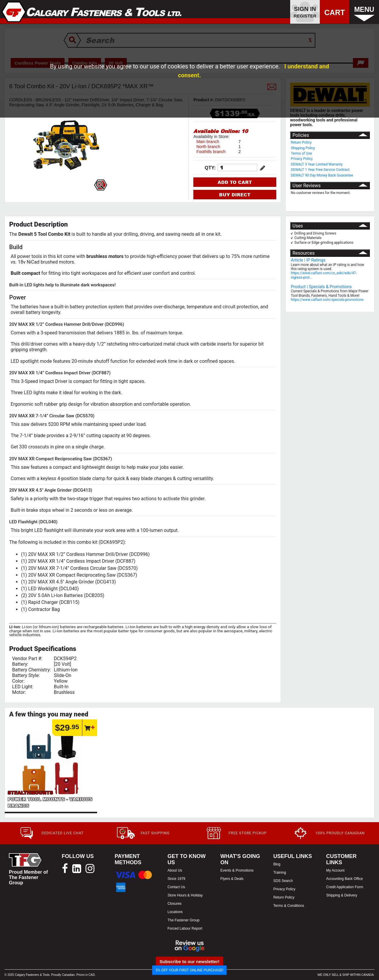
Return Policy (301, 142)
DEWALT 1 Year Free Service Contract (320, 170)
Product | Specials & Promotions (321, 287)
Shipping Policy (303, 148)
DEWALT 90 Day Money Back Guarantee (322, 175)
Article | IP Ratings (308, 260)
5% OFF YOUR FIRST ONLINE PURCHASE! (190, 970)
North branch (208, 147)
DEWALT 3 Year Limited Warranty (317, 164)
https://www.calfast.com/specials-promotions (327, 300)
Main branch (208, 142)
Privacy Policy (302, 159)
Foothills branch (211, 152)
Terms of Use (301, 153)
